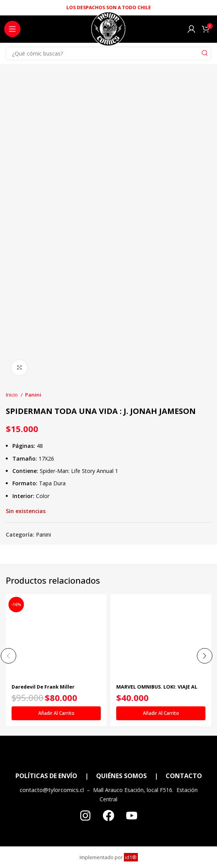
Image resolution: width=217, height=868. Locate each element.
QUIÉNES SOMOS (121, 776)
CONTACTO (184, 776)
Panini (33, 395)
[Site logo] (108, 31)
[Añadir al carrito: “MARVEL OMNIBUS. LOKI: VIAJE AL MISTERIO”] (161, 713)
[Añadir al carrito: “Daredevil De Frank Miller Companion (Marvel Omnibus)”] (56, 713)
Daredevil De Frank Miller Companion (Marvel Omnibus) (48, 690)
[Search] (108, 53)
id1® (131, 857)
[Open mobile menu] (12, 29)
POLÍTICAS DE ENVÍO (46, 776)
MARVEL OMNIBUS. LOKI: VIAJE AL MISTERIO (157, 690)
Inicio (12, 395)
